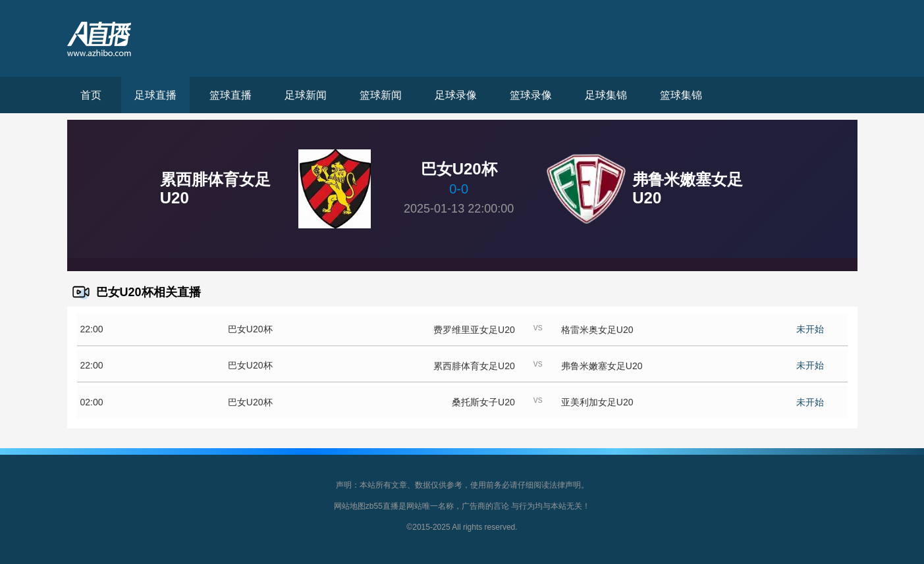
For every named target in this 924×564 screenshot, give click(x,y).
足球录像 (456, 95)
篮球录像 (531, 95)
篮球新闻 (381, 95)
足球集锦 (606, 95)
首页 (91, 95)
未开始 (810, 329)
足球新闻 (306, 95)
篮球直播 (231, 95)
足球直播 (155, 95)
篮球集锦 (681, 95)
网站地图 (350, 506)
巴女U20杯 (250, 329)
